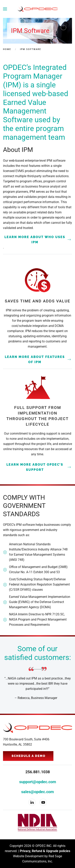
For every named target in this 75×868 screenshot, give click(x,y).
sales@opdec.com (37, 792)
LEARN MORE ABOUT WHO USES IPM (35, 240)
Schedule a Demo (28, 756)
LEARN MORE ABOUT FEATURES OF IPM (35, 359)
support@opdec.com (38, 782)
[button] (5, 9)
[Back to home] (38, 9)
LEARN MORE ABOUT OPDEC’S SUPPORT (35, 467)
